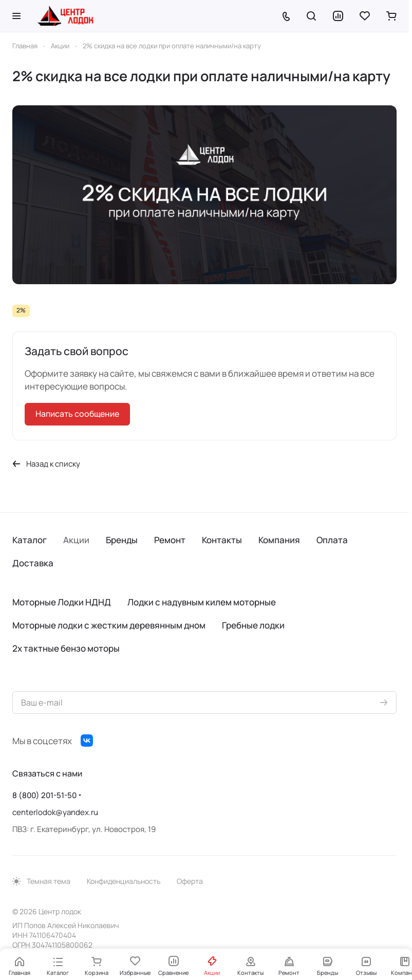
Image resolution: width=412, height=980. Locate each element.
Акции (76, 540)
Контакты (222, 540)
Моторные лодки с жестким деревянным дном (109, 625)
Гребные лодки (253, 625)
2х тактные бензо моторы (66, 648)
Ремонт (170, 540)
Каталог (30, 540)
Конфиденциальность (124, 881)
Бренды (122, 540)
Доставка (33, 563)
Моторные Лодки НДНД (62, 602)
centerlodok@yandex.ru (55, 812)
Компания (279, 540)
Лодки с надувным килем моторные (202, 602)
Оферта (190, 881)
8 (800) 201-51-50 (44, 795)
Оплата (332, 540)
